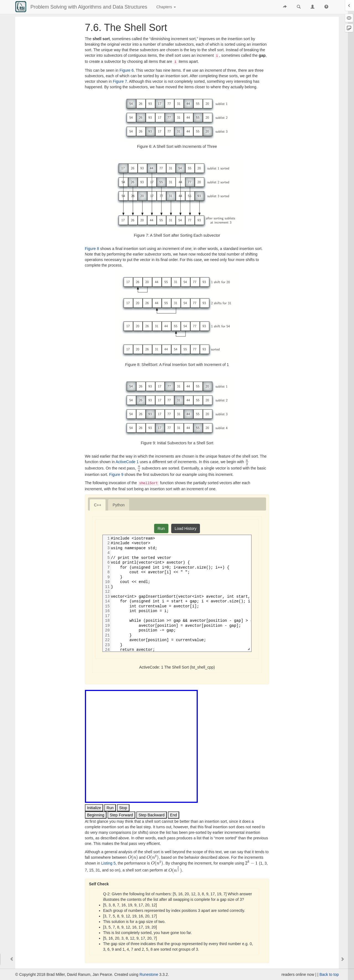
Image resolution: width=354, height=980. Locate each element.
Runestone (149, 974)
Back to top (329, 974)
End (174, 815)
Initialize (94, 808)
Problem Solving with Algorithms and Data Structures (89, 7)
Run (161, 528)
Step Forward (121, 815)
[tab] (98, 505)
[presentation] (247, 462)
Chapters (166, 7)
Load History (186, 528)
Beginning (96, 815)
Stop (123, 808)
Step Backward (152, 815)
